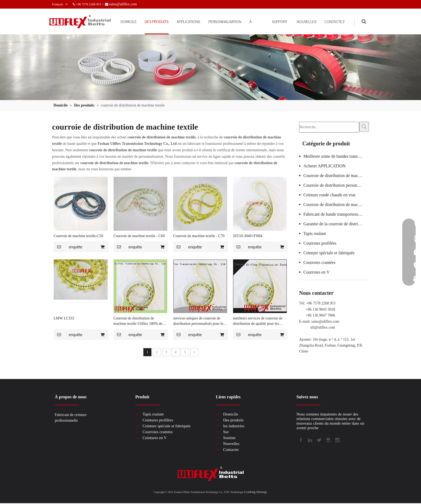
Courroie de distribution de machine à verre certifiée (336, 175)
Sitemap (261, 492)
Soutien (229, 438)
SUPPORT (274, 22)
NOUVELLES (302, 22)
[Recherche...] (329, 127)
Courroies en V (316, 271)
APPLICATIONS (176, 22)
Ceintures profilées (158, 420)
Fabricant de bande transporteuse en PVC (336, 213)
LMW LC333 (64, 319)
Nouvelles (231, 444)
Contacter (231, 450)
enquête (68, 247)
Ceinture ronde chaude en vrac (330, 194)
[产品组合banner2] (210, 67)
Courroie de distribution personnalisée (336, 184)
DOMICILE (118, 22)
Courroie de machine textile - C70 (199, 236)
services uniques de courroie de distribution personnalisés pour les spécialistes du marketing (199, 322)
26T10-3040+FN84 (248, 236)
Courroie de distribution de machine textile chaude (336, 204)
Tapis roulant (315, 233)
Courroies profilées (320, 242)
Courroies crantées (320, 262)
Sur (226, 432)
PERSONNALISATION (215, 22)
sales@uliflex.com (325, 321)
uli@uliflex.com (323, 327)
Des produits (233, 420)
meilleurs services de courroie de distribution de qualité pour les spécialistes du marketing (258, 322)
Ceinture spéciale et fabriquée (329, 252)
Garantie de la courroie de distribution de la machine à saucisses (336, 223)
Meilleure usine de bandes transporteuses (336, 155)
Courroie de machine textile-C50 (78, 236)
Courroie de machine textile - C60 (139, 236)
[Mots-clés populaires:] (364, 127)
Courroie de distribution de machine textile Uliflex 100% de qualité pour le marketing (138, 322)
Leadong (250, 492)
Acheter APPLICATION (324, 165)
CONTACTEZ (333, 22)
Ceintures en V (155, 438)
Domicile (231, 414)
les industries (234, 426)
